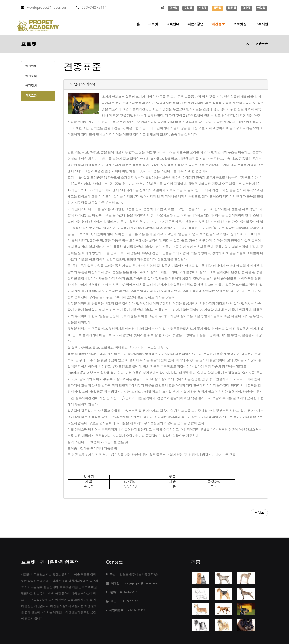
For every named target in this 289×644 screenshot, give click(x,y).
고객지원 (261, 24)
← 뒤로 (259, 513)
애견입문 (31, 66)
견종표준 (31, 96)
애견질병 (31, 86)
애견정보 (218, 24)
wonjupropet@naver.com (45, 8)
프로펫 (153, 24)
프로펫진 (240, 24)
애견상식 (31, 76)
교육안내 (173, 24)
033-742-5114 (92, 8)
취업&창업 (196, 24)
